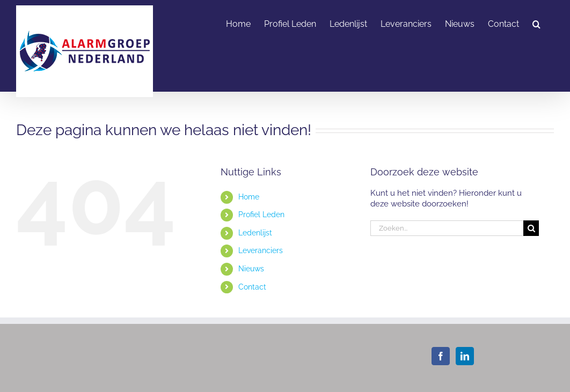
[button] (536, 23)
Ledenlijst (255, 233)
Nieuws (251, 269)
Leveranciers (261, 250)
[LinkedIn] (465, 356)
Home (249, 197)
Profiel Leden (261, 215)
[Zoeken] (531, 228)
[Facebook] (441, 356)
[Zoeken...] (447, 228)
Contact (252, 287)
